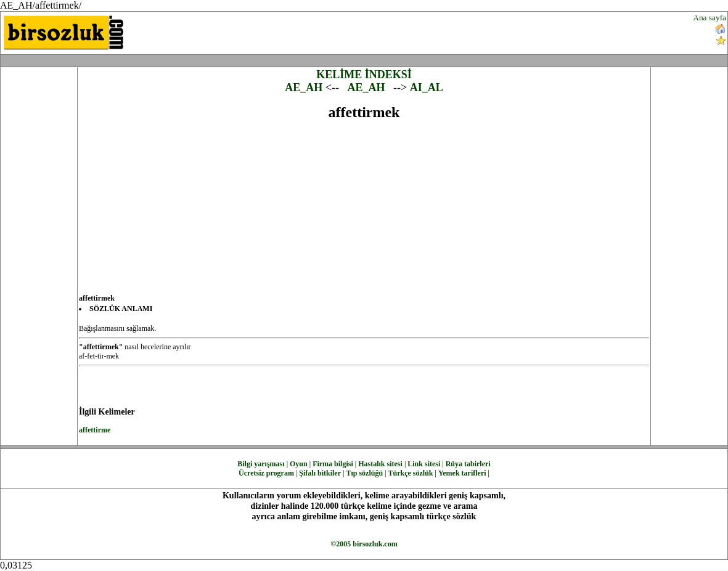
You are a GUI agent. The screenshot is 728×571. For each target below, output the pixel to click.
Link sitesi (424, 464)
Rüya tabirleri (468, 464)
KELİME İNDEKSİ (364, 75)
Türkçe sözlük (410, 473)
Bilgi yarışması (261, 464)
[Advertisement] (438, 31)
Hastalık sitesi (380, 464)
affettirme (95, 430)
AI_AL (427, 87)
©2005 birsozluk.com (364, 544)
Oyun (299, 464)
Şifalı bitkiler (320, 473)
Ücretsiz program (266, 473)
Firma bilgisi (333, 464)
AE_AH (304, 87)
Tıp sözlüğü (364, 473)
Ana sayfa (710, 18)
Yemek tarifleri (462, 473)
